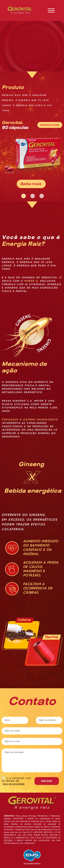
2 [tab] (32, 195)
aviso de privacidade (14, 784)
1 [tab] (23, 195)
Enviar (47, 781)
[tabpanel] (32, 131)
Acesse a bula (49, 125)
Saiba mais (31, 184)
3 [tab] (41, 195)
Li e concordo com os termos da (16, 781)
